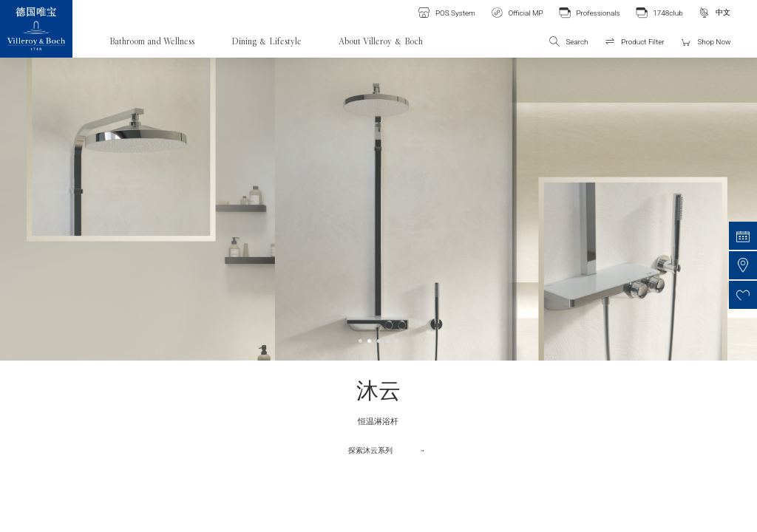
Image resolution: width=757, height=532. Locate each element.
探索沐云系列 (370, 450)
